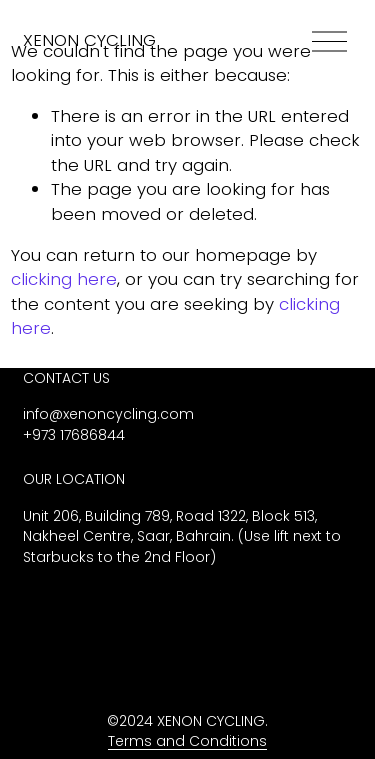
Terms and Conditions (187, 741)
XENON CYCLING (89, 40)
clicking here (64, 279)
